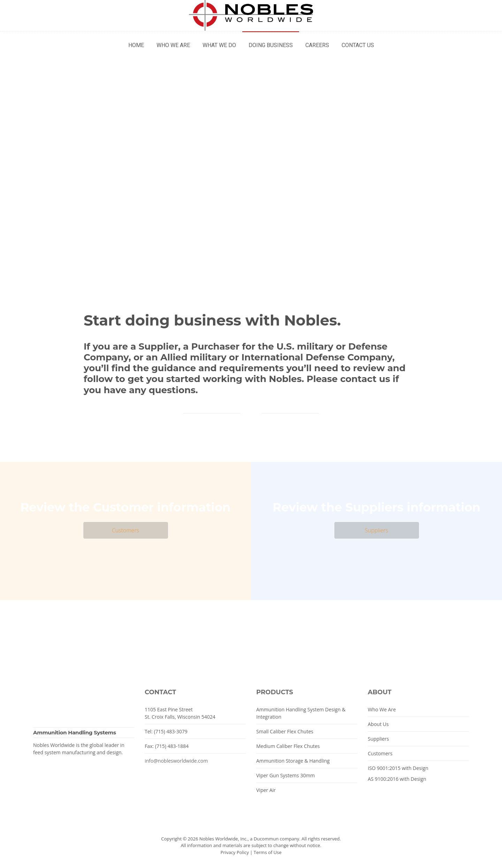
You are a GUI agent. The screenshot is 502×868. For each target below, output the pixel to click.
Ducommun (266, 839)
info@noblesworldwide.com (176, 761)
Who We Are (173, 45)
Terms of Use (268, 852)
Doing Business (271, 45)
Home (136, 45)
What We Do (219, 45)
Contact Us (358, 45)
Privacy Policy (234, 852)
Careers (317, 45)
